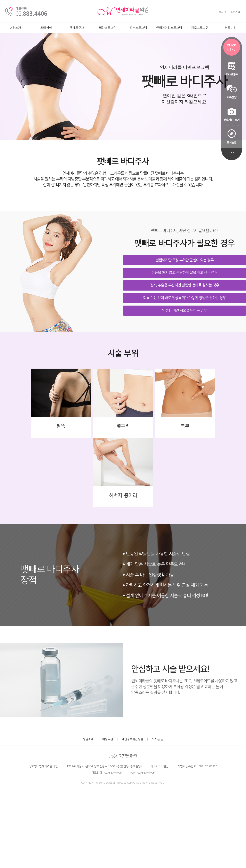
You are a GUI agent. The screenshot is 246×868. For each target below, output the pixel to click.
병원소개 (15, 28)
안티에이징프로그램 (169, 28)
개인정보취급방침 (132, 739)
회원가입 (235, 12)
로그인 (222, 12)
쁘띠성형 (46, 28)
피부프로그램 (138, 28)
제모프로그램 (200, 28)
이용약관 (108, 739)
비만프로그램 (108, 28)
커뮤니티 (231, 28)
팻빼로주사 (77, 28)
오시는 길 (158, 739)
